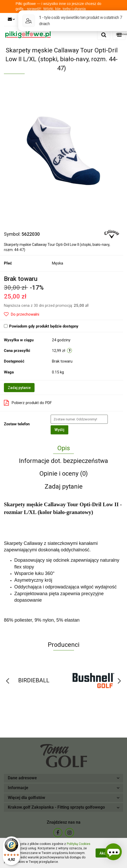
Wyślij (59, 430)
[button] (64, 778)
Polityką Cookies (79, 844)
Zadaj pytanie (19, 388)
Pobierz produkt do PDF (28, 403)
